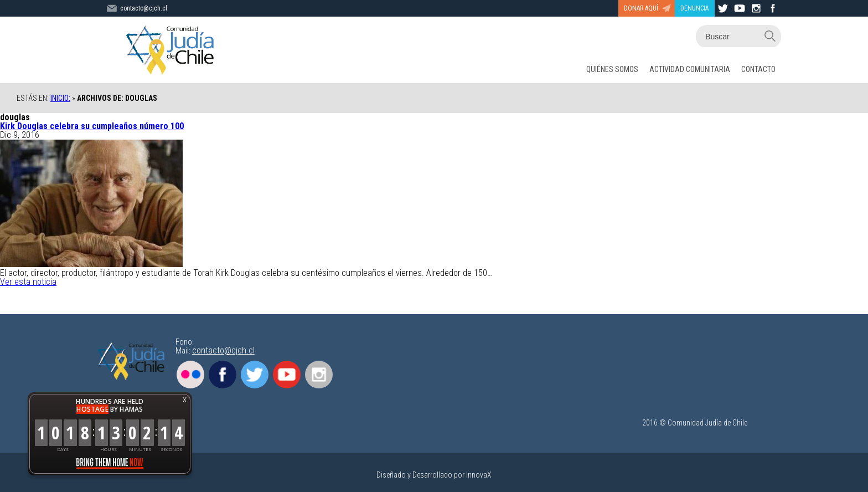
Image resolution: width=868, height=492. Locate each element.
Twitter (255, 375)
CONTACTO (758, 69)
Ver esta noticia (28, 282)
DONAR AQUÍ (641, 8)
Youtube (287, 375)
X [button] (185, 400)
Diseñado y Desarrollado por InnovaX (434, 475)
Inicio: (60, 98)
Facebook (223, 375)
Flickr (190, 375)
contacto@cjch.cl (223, 350)
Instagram (319, 375)
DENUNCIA (694, 8)
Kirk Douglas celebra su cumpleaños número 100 (92, 126)
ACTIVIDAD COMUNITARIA (690, 69)
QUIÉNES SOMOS (612, 69)
